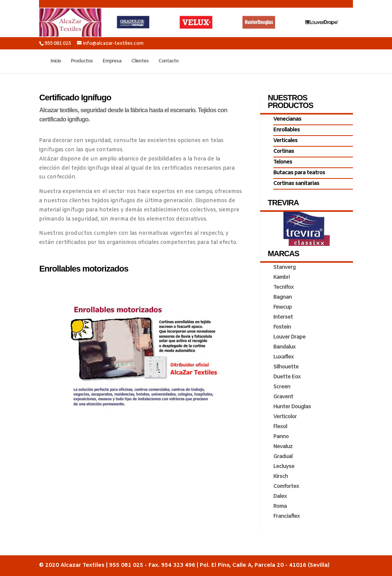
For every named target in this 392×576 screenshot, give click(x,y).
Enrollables (287, 130)
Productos (82, 61)
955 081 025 (58, 44)
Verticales (285, 141)
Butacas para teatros (299, 173)
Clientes (140, 61)
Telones (283, 162)
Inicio (56, 61)
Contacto (168, 61)
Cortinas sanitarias (296, 184)
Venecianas (287, 119)
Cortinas (284, 151)
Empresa (112, 61)
